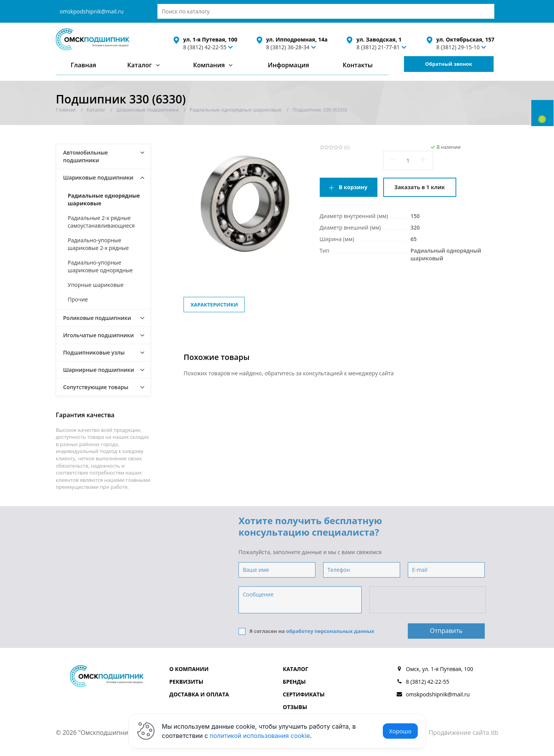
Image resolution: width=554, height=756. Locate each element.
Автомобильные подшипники (85, 156)
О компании (189, 669)
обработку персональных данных (330, 631)
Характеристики (214, 305)
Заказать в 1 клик (420, 187)
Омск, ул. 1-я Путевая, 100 (440, 669)
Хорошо (400, 731)
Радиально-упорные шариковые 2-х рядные (98, 244)
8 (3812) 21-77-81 (378, 47)
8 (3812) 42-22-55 (205, 47)
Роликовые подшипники (97, 318)
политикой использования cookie (260, 736)
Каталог (140, 65)
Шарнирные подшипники (99, 370)
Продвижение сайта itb (463, 733)
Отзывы (295, 707)
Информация (288, 65)
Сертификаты (304, 694)
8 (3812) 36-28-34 (288, 47)
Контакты (358, 65)
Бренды (294, 682)
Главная (83, 65)
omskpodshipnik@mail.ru (92, 11)
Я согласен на (306, 631)
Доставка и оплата (199, 694)
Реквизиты (186, 682)
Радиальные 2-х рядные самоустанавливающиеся (101, 222)
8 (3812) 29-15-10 (458, 47)
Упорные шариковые (96, 285)
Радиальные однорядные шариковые (104, 199)
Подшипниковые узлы (94, 352)
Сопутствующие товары (96, 387)
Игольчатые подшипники (98, 335)
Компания (209, 65)
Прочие (78, 299)
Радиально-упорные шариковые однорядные (100, 266)
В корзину (353, 187)
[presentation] (428, 600)
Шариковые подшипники (98, 177)
